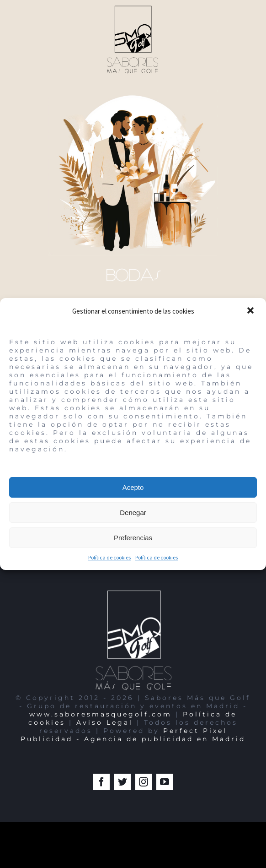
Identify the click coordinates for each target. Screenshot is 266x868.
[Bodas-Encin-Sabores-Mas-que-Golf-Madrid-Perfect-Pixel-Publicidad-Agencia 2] (133, 93)
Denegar (133, 513)
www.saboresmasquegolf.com (101, 714)
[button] (251, 311)
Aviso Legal (105, 722)
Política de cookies (109, 557)
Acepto (133, 487)
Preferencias (133, 538)
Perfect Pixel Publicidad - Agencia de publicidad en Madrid (133, 735)
